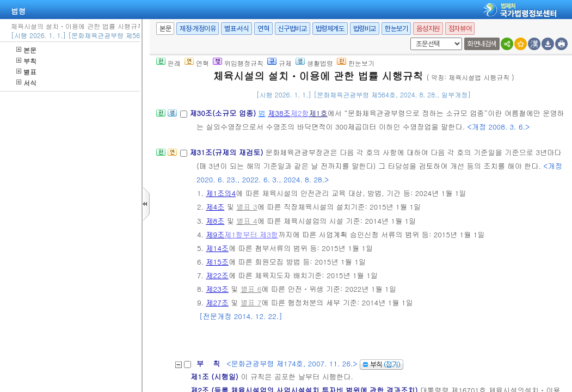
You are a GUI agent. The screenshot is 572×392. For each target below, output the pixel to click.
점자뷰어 (460, 29)
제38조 (279, 113)
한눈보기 (396, 29)
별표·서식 (236, 29)
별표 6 (251, 289)
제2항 (300, 113)
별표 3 (247, 207)
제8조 (215, 221)
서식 (26, 82)
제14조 (217, 248)
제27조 (217, 302)
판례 (168, 63)
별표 (26, 72)
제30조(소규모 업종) (224, 113)
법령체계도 (330, 29)
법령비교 (365, 29)
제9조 (215, 234)
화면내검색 (482, 44)
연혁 (263, 29)
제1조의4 (221, 193)
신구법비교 (293, 29)
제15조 (217, 262)
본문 (26, 50)
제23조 (217, 289)
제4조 (215, 207)
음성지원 (428, 29)
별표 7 (251, 302)
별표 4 (247, 221)
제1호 (318, 113)
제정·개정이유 (198, 29)
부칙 (26, 61)
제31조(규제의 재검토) (227, 152)
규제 (279, 63)
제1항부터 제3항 (251, 234)
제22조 (217, 275)
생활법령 (314, 63)
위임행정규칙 (238, 63)
